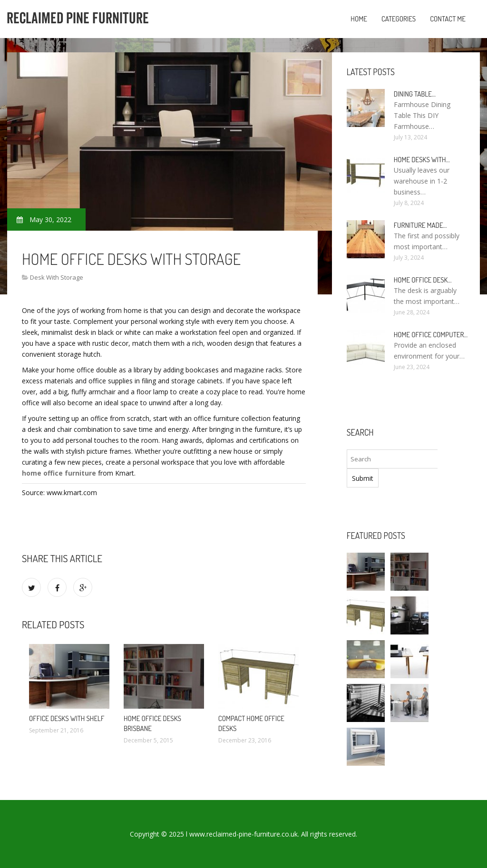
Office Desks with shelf (67, 718)
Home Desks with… (422, 160)
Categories (399, 19)
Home (359, 19)
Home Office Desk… (423, 280)
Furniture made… (420, 225)
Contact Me (448, 19)
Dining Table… (415, 94)
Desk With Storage (57, 277)
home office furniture (59, 473)
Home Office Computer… (431, 335)
